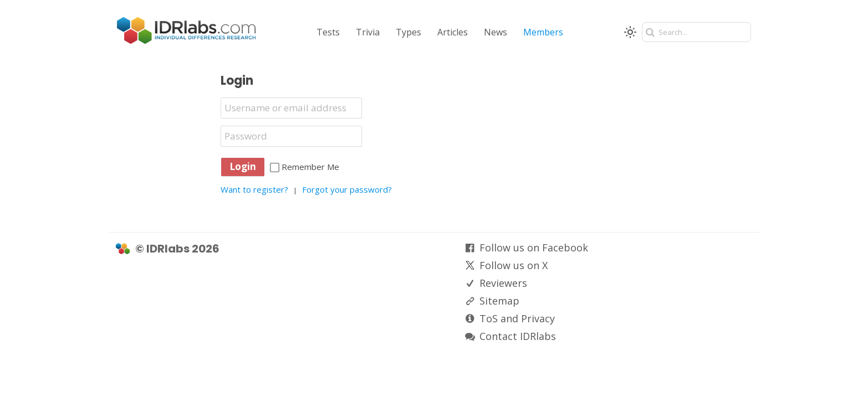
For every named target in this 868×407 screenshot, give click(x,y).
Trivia (368, 32)
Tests (328, 32)
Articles (453, 32)
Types (409, 32)
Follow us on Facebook (534, 248)
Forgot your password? (347, 189)
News (496, 32)
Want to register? (254, 189)
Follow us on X (514, 265)
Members (543, 32)
